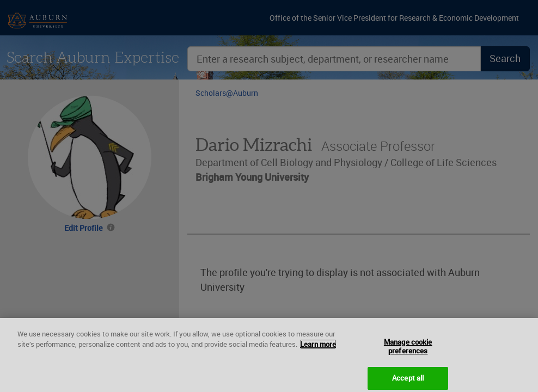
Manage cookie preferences (408, 353)
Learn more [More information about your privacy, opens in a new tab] (318, 351)
